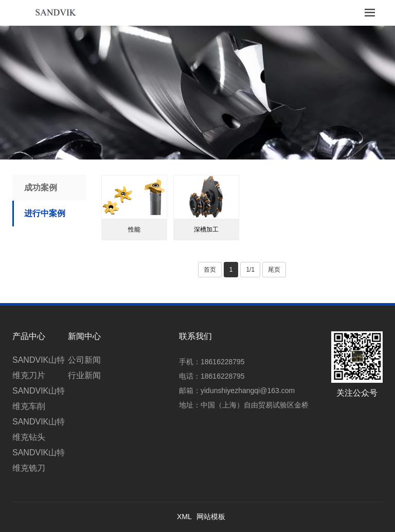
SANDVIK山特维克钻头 (39, 429)
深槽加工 (206, 229)
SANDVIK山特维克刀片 (39, 368)
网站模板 (211, 517)
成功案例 (41, 188)
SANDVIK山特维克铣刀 (39, 460)
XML (184, 517)
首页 (210, 270)
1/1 (250, 270)
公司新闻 (84, 360)
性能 (134, 229)
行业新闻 (84, 375)
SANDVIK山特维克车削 (39, 398)
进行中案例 (45, 213)
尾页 (274, 270)
